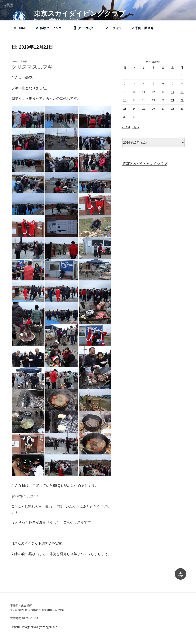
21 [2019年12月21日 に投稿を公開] (173, 100)
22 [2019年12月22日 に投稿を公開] (182, 100)
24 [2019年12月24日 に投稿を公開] (134, 109)
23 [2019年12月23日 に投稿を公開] (125, 109)
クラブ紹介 (85, 28)
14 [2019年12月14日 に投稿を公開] (173, 92)
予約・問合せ (144, 28)
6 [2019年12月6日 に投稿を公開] (163, 84)
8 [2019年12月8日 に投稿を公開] (182, 84)
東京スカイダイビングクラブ (80, 14)
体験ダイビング (50, 28)
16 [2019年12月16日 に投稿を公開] (125, 100)
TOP (180, 576)
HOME (20, 28)
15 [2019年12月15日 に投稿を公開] (182, 92)
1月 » (135, 127)
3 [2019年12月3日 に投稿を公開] (134, 84)
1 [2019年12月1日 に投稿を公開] (182, 75)
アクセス (113, 28)
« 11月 (126, 127)
